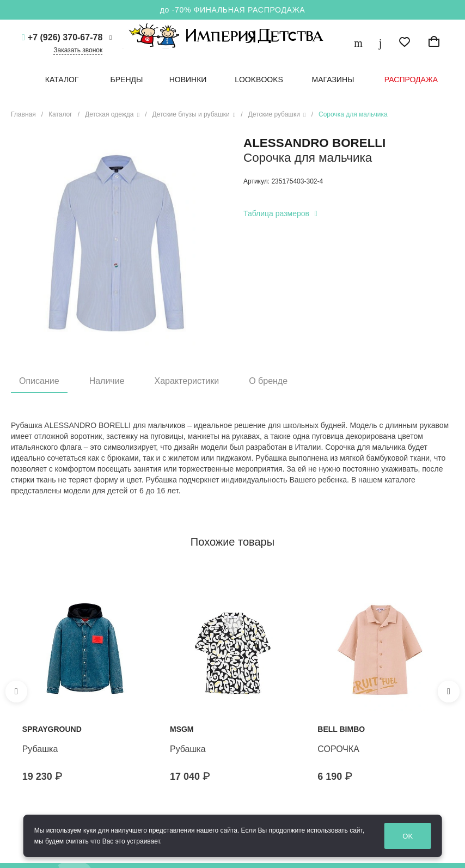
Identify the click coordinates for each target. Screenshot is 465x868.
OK (408, 836)
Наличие (107, 381)
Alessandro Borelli (314, 143)
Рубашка (40, 749)
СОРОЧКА (338, 749)
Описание (39, 381)
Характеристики (187, 381)
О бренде (268, 381)
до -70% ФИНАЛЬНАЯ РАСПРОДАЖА (233, 10)
